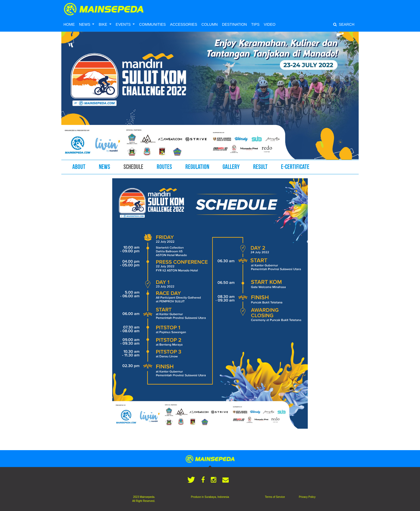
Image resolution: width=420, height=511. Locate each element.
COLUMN (210, 24)
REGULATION (197, 167)
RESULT (260, 167)
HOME (69, 24)
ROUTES (164, 167)
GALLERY (231, 167)
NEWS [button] (85, 24)
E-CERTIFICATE (295, 167)
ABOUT (79, 167)
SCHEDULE (133, 167)
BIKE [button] (103, 24)
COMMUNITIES (152, 24)
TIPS (255, 24)
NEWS (104, 167)
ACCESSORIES (184, 24)
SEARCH (344, 24)
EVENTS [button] (124, 24)
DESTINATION (235, 24)
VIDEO (270, 24)
